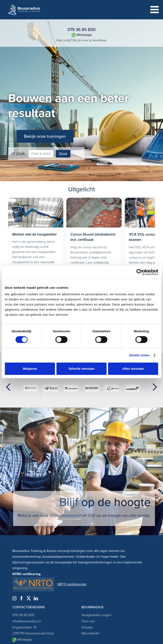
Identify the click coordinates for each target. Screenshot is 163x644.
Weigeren (30, 369)
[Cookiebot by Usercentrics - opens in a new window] (140, 272)
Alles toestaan (133, 369)
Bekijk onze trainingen (45, 136)
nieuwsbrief (71, 515)
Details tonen (139, 355)
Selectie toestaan (82, 369)
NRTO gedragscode (72, 584)
